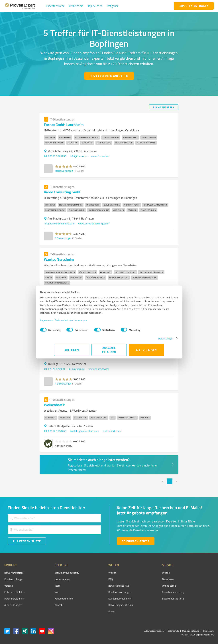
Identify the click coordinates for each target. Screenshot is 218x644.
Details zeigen (152, 340)
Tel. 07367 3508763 (55, 431)
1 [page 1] (170, 481)
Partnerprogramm (14, 598)
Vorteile (9, 586)
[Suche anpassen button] (164, 107)
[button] (55, 6)
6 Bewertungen (63, 238)
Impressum (61, 322)
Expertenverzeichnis (153, 598)
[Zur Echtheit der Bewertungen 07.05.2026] (200, 605)
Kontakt (52, 605)
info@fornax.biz (79, 156)
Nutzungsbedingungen (154, 631)
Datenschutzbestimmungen (85, 322)
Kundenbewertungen (106, 592)
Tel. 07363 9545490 (55, 156)
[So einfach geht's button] (136, 541)
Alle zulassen (146, 352)
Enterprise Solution (15, 592)
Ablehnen (72, 352)
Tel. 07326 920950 (54, 369)
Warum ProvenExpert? (60, 573)
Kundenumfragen (14, 579)
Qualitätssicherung (191, 631)
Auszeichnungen (13, 605)
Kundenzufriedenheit (106, 598)
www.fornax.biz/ (100, 156)
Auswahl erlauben (109, 352)
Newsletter (148, 579)
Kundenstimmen (57, 598)
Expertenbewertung (153, 592)
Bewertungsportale (105, 586)
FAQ (97, 579)
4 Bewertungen (63, 384)
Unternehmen (56, 579)
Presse (146, 573)
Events (99, 611)
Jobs (50, 592)
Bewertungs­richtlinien (107, 605)
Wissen (99, 573)
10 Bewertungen (64, 171)
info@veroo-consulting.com (59, 223)
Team (51, 586)
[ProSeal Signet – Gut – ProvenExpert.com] (200, 579)
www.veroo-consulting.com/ (94, 223)
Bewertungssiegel (14, 573)
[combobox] (54, 518)
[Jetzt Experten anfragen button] (109, 76)
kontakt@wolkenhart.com (84, 431)
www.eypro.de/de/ (99, 369)
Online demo (149, 586)
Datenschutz (173, 631)
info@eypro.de (77, 369)
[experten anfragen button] (194, 6)
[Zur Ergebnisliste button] (27, 541)
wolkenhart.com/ (112, 431)
